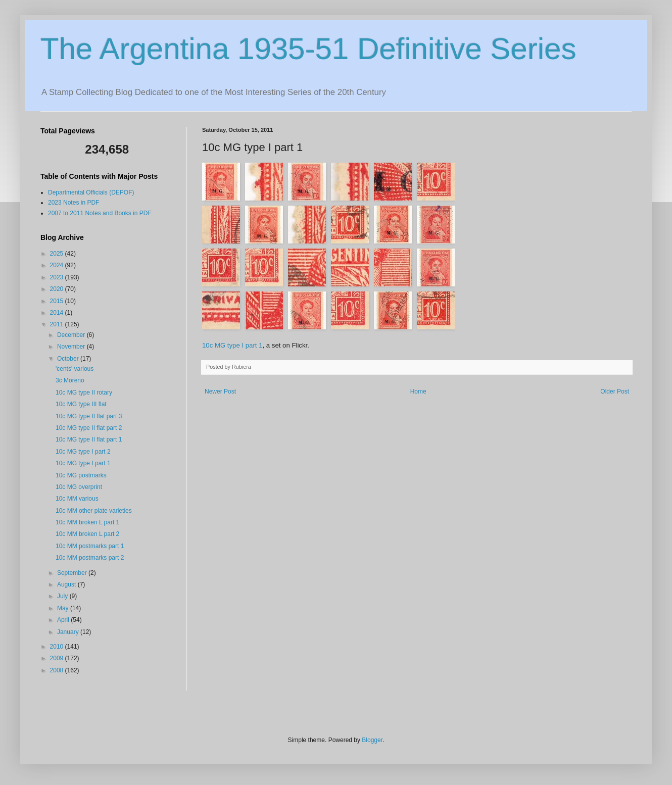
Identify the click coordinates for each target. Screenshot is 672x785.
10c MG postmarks (81, 475)
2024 (58, 265)
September (73, 573)
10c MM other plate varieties (94, 511)
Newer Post (220, 391)
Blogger (372, 740)
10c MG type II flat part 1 (89, 439)
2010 (58, 647)
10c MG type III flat (81, 404)
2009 (58, 658)
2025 (58, 254)
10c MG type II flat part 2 (89, 428)
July (63, 596)
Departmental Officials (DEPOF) (91, 192)
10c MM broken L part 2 (87, 534)
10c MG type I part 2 (83, 452)
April (64, 620)
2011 (58, 324)
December (72, 335)
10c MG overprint (79, 487)
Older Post (615, 391)
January (69, 632)
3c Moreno (70, 380)
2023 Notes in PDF (74, 203)
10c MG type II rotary (84, 392)
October (69, 359)
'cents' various (75, 369)
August (67, 584)
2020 (58, 289)
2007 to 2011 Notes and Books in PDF (100, 213)
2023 (58, 277)
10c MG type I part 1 (232, 345)
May (64, 608)
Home (418, 391)
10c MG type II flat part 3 (89, 416)
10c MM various (77, 499)
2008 (58, 670)
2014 (58, 313)
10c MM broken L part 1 (87, 522)
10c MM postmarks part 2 (90, 558)
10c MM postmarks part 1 (90, 546)
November (72, 347)
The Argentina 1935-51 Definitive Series (308, 49)
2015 (58, 301)
